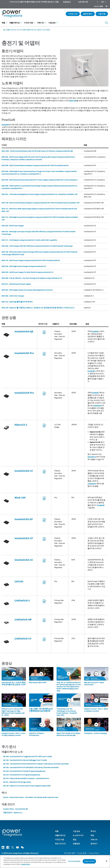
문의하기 (94, 844)
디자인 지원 (28, 23)
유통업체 (76, 844)
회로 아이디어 (60, 844)
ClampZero (97, 406)
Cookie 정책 (82, 853)
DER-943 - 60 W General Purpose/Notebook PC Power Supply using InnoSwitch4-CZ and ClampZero (40, 180)
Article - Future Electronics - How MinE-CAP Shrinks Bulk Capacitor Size (31, 797)
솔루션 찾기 (88, 14)
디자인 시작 (73, 14)
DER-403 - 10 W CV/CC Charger (13, 296)
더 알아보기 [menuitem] (67, 2)
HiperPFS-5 (92, 457)
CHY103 (19, 582)
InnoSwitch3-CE (24, 560)
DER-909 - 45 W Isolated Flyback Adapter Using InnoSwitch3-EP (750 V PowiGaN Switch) (35, 165)
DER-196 (73, 101)
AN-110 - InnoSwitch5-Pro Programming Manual (22, 775)
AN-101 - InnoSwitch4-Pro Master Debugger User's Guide (25, 760)
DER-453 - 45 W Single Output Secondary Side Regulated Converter (27, 290)
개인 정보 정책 (69, 853)
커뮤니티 (41, 23)
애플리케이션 (15, 23)
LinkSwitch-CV (23, 639)
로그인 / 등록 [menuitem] (98, 6)
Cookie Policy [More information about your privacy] (25, 864)
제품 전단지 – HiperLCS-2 (13, 813)
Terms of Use (93, 853)
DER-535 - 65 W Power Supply (13, 226)
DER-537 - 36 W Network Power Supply (16, 284)
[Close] (107, 861)
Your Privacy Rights (74, 861)
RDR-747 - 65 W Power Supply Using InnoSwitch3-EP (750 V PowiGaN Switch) (31, 260)
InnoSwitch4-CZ (24, 471)
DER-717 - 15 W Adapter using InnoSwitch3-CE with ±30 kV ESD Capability (29, 240)
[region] (55, 861)
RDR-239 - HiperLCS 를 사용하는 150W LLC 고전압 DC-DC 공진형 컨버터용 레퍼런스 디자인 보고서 (38, 308)
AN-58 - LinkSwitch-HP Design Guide (17, 782)
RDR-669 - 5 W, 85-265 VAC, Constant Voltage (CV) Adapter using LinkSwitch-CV (32, 278)
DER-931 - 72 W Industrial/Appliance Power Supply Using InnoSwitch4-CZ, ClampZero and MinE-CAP (40, 194)
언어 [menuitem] (103, 2)
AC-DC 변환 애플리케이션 (27, 30)
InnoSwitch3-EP (24, 519)
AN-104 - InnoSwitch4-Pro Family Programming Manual (24, 771)
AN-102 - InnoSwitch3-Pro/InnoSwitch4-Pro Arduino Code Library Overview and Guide (36, 764)
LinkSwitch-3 (22, 601)
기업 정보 (52, 23)
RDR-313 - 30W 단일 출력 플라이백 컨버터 (17, 302)
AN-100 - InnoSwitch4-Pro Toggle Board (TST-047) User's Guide (28, 757)
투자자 (93, 831)
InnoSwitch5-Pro (24, 353)
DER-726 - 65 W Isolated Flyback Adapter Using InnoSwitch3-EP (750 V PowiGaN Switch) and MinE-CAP (41, 203)
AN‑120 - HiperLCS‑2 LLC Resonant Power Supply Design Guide (27, 786)
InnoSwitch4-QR (24, 332)
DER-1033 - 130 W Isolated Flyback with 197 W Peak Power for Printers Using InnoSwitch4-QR (37, 151)
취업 (92, 835)
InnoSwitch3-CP (24, 538)
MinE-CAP (20, 498)
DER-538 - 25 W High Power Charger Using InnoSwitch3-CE (24, 266)
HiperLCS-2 (21, 425)
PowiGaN (95, 331)
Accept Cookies (89, 861)
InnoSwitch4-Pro (24, 393)
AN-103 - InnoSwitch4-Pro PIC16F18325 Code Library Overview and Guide (31, 767)
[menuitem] (106, 7)
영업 (75, 840)
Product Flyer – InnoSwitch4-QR (16, 809)
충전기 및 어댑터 (44, 30)
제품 (3, 23)
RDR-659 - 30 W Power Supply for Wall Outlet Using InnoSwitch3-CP (27, 272)
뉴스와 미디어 (78, 835)
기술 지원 (102, 14)
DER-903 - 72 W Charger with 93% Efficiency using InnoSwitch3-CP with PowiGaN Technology (37, 246)
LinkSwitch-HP (23, 620)
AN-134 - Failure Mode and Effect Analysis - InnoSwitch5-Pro (26, 778)
